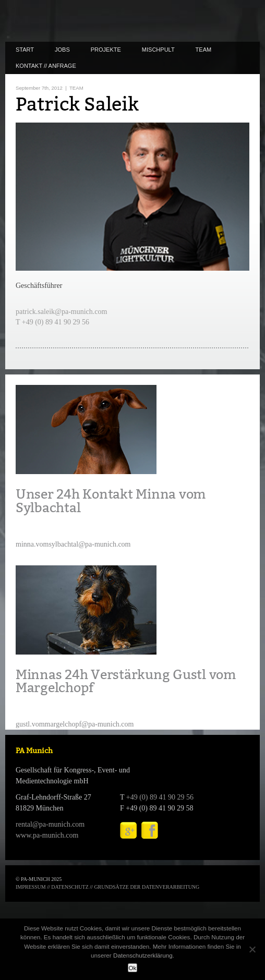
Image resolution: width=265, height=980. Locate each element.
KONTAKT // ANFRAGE (46, 66)
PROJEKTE (106, 50)
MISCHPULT (158, 50)
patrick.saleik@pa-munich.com (61, 312)
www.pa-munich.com (47, 835)
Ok (133, 968)
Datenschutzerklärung (143, 955)
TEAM (204, 50)
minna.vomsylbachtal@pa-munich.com (73, 544)
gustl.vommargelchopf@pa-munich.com (75, 724)
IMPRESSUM (31, 887)
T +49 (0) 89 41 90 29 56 (52, 322)
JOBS (62, 50)
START (25, 50)
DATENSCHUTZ (70, 887)
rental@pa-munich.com (50, 824)
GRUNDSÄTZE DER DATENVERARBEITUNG (147, 887)
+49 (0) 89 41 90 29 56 (160, 797)
